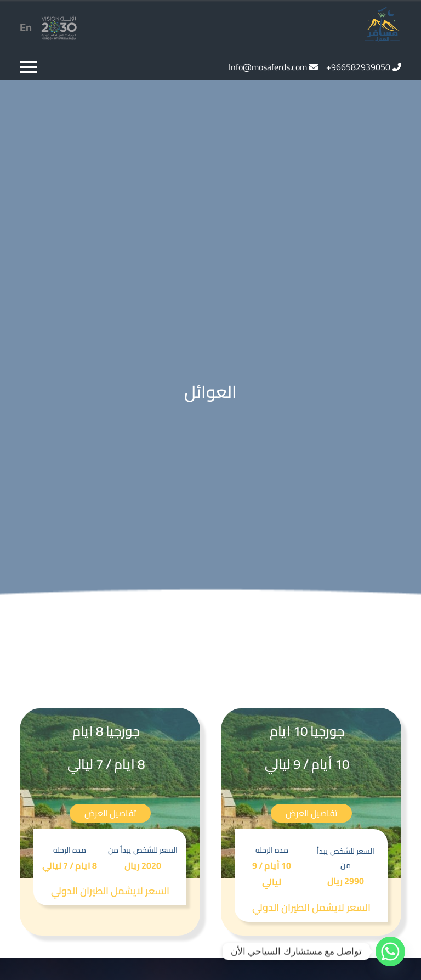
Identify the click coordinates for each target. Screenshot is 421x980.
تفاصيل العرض (311, 813)
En (26, 27)
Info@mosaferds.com (268, 67)
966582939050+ (358, 67)
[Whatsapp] (390, 951)
